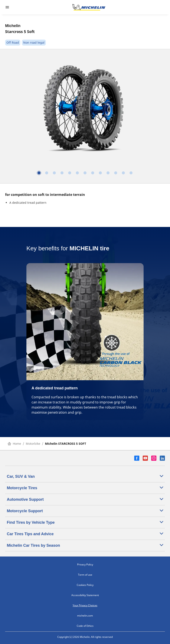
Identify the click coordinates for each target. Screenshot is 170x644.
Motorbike (33, 444)
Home (14, 444)
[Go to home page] (89, 7)
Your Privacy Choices (85, 605)
